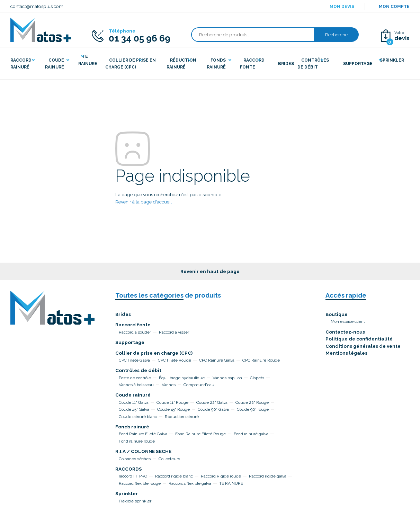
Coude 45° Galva (134, 409)
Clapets (257, 378)
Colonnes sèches (135, 459)
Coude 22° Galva (212, 402)
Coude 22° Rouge (252, 402)
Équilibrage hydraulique (182, 378)
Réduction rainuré (182, 417)
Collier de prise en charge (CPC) (154, 353)
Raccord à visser (174, 332)
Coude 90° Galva (213, 409)
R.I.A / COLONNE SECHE (143, 451)
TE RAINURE (231, 483)
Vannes (169, 385)
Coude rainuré (133, 395)
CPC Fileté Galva (134, 360)
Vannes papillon (227, 378)
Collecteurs (169, 459)
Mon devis (342, 7)
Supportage (130, 342)
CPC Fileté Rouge (175, 360)
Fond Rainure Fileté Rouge (200, 434)
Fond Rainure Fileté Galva (143, 434)
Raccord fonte (133, 325)
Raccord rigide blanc (174, 476)
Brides (123, 314)
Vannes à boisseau (136, 385)
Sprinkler (127, 493)
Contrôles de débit (138, 370)
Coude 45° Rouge (173, 409)
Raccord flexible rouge (140, 483)
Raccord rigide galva (268, 476)
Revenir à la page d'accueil (144, 202)
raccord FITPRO (133, 476)
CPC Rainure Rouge (261, 360)
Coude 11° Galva (134, 402)
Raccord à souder (135, 332)
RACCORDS (129, 469)
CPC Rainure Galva (217, 360)
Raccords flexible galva (190, 483)
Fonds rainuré (132, 427)
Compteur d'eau (199, 385)
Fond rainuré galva (251, 434)
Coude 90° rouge (253, 409)
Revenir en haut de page (210, 271)
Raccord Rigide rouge (221, 476)
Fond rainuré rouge (137, 441)
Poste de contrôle (135, 378)
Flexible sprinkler (135, 501)
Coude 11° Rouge (172, 402)
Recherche (336, 35)
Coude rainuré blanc (138, 417)
